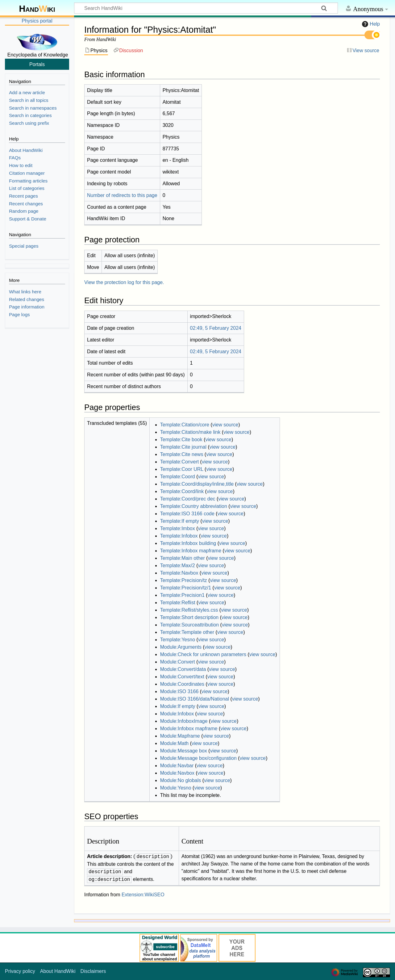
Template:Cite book (181, 440)
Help (370, 24)
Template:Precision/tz (184, 580)
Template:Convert (179, 462)
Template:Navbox (179, 573)
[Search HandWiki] (206, 8)
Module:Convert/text (182, 677)
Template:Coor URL (182, 469)
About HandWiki (58, 971)
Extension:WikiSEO (143, 895)
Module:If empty (178, 706)
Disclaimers (93, 971)
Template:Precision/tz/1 (186, 588)
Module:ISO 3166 (179, 691)
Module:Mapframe (180, 736)
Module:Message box (184, 751)
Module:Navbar (177, 766)
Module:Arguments (181, 647)
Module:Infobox (177, 714)
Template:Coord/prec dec (188, 499)
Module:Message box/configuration (198, 758)
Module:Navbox (177, 773)
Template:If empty (180, 521)
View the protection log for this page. (124, 282)
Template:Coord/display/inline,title (197, 484)
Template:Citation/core (185, 425)
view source (225, 425)
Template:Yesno (178, 640)
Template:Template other (187, 632)
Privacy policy (20, 971)
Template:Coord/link (182, 491)
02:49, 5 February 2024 (216, 328)
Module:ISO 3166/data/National (195, 699)
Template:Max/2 (178, 565)
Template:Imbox (178, 528)
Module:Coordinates (182, 684)
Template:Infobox (179, 536)
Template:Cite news (182, 454)
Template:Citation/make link (190, 432)
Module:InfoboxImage (184, 721)
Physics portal (37, 21)
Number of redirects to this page (122, 195)
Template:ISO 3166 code (187, 514)
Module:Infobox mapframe (189, 729)
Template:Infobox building (188, 543)
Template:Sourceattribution (189, 625)
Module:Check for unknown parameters (203, 654)
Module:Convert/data (183, 669)
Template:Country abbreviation (194, 506)
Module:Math (175, 743)
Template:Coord (178, 477)
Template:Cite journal (183, 447)
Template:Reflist (178, 603)
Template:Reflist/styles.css (189, 610)
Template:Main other (183, 558)
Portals (37, 64)
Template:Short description (189, 617)
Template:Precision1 (182, 595)
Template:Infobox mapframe (191, 551)
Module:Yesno (176, 788)
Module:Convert (178, 662)
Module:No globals (181, 780)
